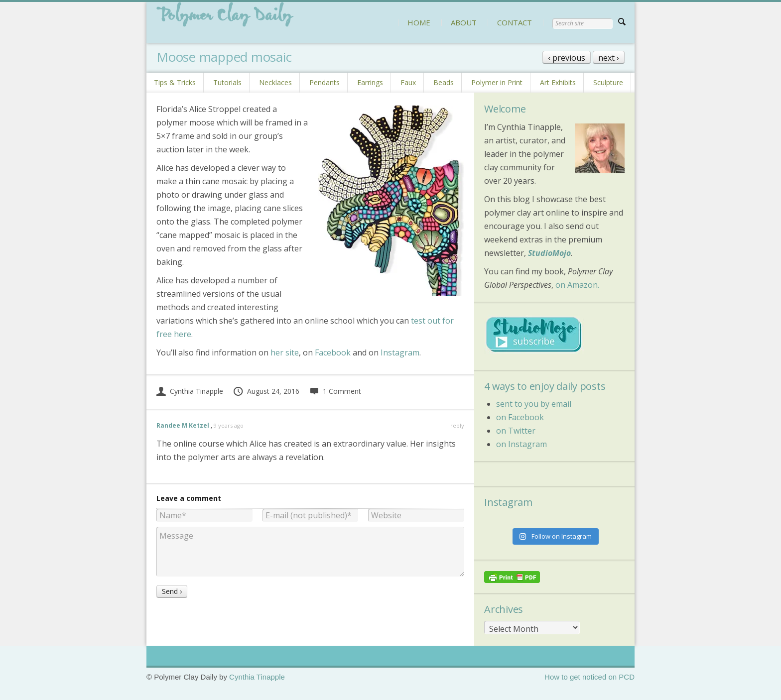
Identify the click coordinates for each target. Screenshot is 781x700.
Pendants (325, 82)
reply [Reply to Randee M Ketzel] (457, 425)
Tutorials (227, 82)
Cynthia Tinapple (190, 391)
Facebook (333, 352)
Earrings (370, 82)
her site (285, 352)
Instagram (400, 352)
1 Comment (335, 391)
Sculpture (608, 82)
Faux (408, 82)
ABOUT (464, 22)
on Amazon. (577, 285)
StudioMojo (549, 253)
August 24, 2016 (266, 391)
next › (609, 58)
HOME (419, 22)
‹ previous (567, 58)
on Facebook (520, 417)
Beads (444, 82)
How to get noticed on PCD (589, 677)
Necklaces (275, 82)
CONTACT (515, 22)
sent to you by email (534, 404)
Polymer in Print (497, 82)
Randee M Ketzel (183, 425)
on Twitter (516, 431)
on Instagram (521, 444)
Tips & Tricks (175, 82)
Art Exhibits (558, 82)
